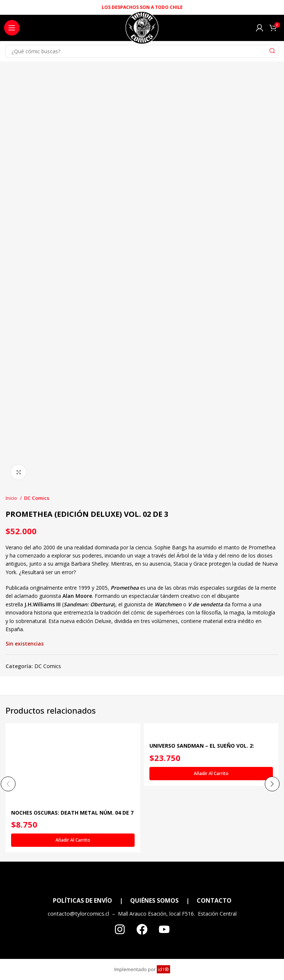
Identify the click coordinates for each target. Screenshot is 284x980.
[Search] (142, 51)
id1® (163, 969)
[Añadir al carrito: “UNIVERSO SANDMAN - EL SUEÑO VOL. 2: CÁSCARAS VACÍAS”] (211, 774)
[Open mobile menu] (12, 28)
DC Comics (37, 498)
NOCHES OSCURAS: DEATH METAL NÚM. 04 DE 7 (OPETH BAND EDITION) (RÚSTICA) (72, 817)
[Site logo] (142, 30)
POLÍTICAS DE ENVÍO (82, 900)
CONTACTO (214, 900)
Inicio (12, 498)
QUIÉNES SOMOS (154, 900)
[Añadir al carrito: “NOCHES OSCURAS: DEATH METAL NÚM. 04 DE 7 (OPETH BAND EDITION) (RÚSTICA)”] (73, 841)
